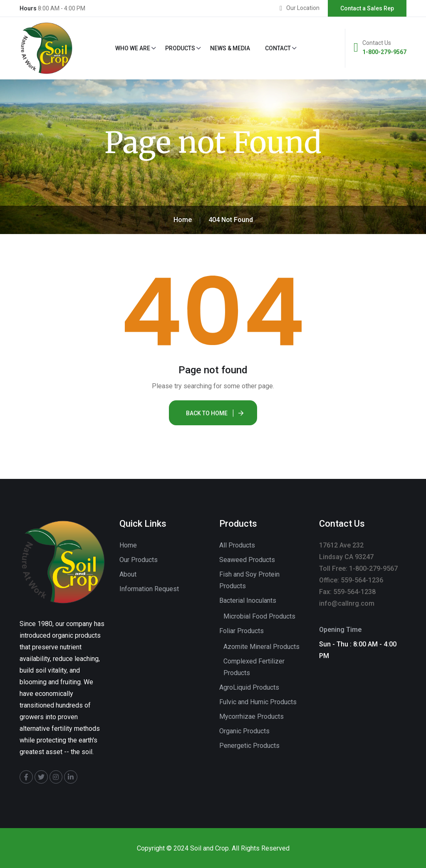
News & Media (230, 48)
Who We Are (133, 48)
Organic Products (244, 731)
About (128, 574)
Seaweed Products (247, 560)
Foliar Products (241, 631)
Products (180, 48)
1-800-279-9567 (384, 52)
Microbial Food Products (259, 616)
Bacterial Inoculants (248, 600)
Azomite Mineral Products (261, 647)
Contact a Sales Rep (367, 8)
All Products (237, 545)
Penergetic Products (249, 746)
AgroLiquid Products (249, 687)
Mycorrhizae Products (251, 716)
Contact (278, 48)
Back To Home (207, 413)
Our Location (303, 8)
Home (128, 545)
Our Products (139, 560)
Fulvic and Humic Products (258, 702)
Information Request (149, 589)
